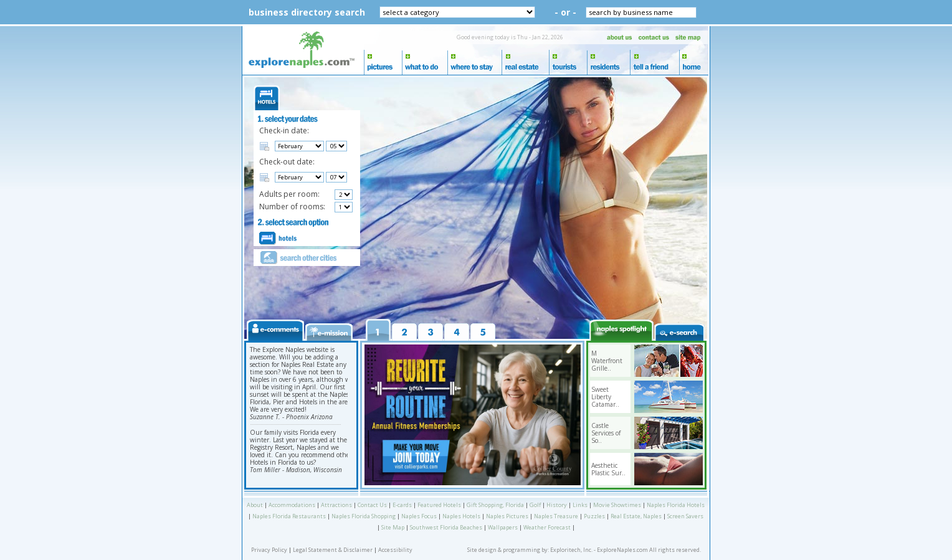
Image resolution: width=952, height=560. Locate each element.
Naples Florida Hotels (676, 505)
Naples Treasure (556, 516)
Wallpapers (503, 527)
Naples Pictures (507, 516)
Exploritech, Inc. (571, 550)
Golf (535, 505)
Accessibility (395, 550)
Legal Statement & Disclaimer (333, 550)
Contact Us (372, 505)
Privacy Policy (269, 550)
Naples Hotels (461, 516)
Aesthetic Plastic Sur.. (608, 469)
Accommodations (292, 505)
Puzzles (594, 516)
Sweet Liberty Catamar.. (605, 397)
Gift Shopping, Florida (495, 505)
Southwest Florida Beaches (446, 527)
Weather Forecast (547, 527)
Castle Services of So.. (606, 433)
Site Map (393, 527)
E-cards (402, 505)
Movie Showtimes (617, 505)
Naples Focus (419, 516)
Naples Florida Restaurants (289, 516)
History (557, 505)
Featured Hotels (439, 505)
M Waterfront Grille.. (607, 361)
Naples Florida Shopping (364, 516)
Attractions (336, 505)
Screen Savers (685, 516)
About (255, 505)
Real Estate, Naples (636, 516)
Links (580, 505)
